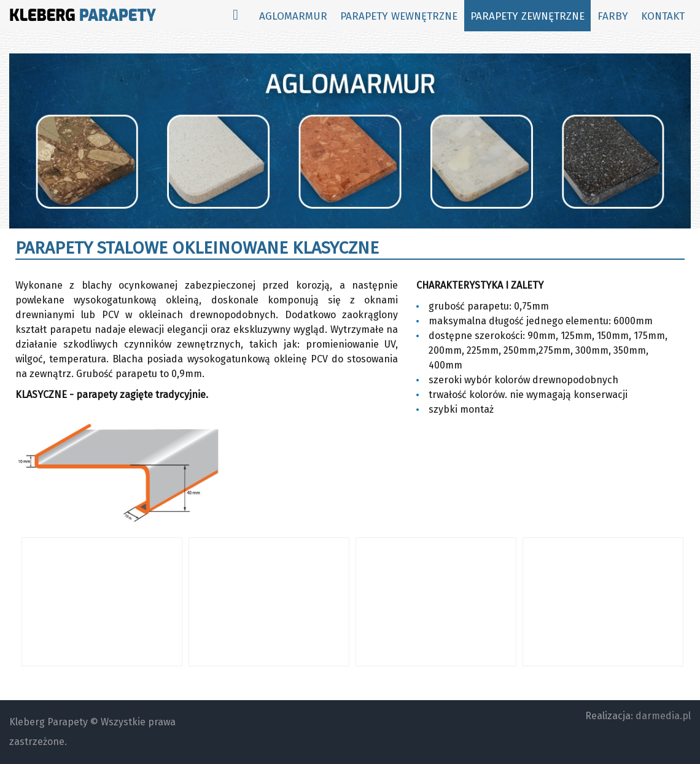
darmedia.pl (663, 716)
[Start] (235, 16)
